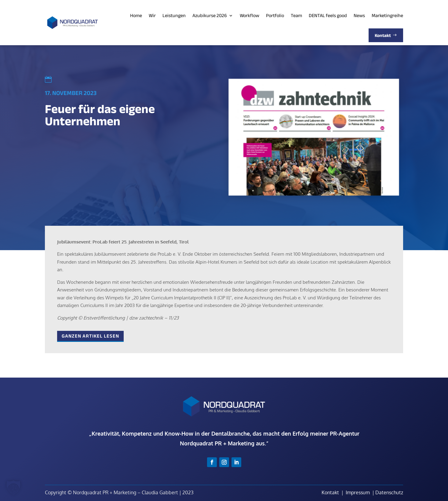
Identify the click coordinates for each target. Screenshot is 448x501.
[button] (13, 488)
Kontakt (330, 492)
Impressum (358, 492)
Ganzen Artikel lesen (90, 336)
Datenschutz (389, 492)
